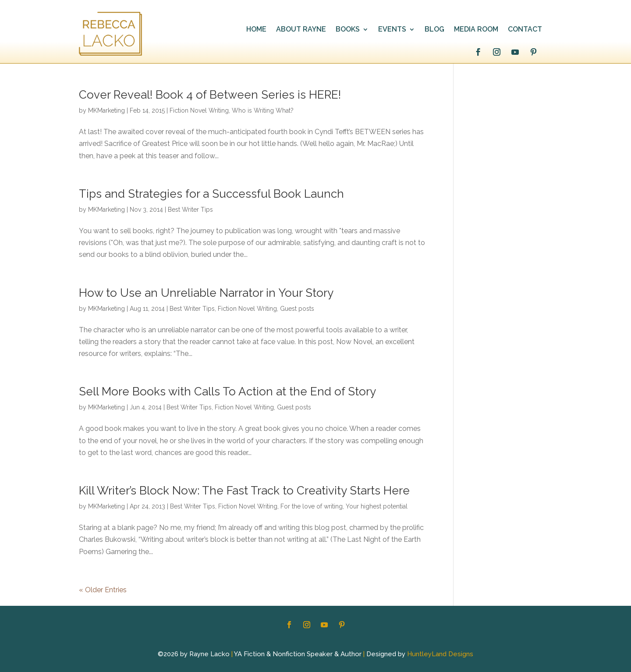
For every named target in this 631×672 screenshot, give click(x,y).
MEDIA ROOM (476, 30)
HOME (256, 30)
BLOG (434, 30)
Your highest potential (377, 506)
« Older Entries (103, 590)
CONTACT (525, 30)
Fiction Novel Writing (199, 110)
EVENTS (392, 30)
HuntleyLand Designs (440, 654)
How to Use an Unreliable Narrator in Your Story (206, 293)
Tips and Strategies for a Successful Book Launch (211, 194)
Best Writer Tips (190, 210)
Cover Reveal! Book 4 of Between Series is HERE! (210, 95)
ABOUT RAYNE (301, 30)
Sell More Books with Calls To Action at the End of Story (227, 391)
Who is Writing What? (263, 110)
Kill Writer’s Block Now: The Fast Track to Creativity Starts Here (244, 491)
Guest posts (297, 309)
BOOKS (348, 30)
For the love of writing (312, 506)
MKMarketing (106, 110)
